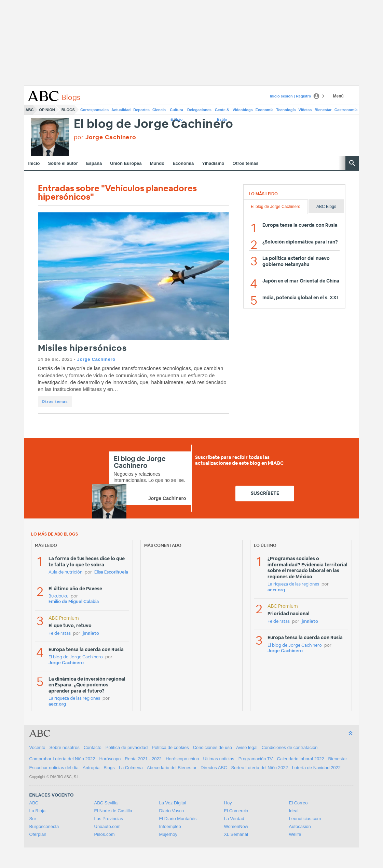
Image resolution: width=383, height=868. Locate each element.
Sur (33, 819)
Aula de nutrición (65, 572)
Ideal (294, 811)
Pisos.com (105, 834)
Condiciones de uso (213, 747)
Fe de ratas (60, 634)
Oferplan (38, 834)
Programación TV (256, 759)
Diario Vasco (172, 811)
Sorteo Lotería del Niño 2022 (259, 768)
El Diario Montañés (178, 819)
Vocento (37, 747)
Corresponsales (94, 110)
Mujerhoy (168, 834)
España (94, 163)
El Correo (298, 803)
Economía (265, 110)
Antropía (91, 768)
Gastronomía (346, 110)
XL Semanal (236, 834)
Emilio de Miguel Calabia (74, 602)
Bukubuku (58, 596)
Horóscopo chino (182, 759)
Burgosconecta (44, 826)
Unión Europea (126, 163)
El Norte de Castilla (113, 811)
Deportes (141, 110)
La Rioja (38, 811)
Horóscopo (110, 759)
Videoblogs (243, 110)
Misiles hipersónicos (83, 348)
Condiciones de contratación (290, 747)
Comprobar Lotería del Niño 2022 (62, 759)
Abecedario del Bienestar (172, 768)
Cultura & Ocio (176, 111)
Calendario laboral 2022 (301, 759)
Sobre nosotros (65, 747)
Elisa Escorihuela (111, 572)
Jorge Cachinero (96, 359)
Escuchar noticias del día (54, 768)
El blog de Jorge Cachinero (154, 124)
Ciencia (159, 110)
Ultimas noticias (219, 759)
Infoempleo (170, 826)
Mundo (157, 163)
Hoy (228, 803)
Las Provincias (109, 819)
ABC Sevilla (106, 803)
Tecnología (286, 110)
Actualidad (121, 110)
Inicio (34, 163)
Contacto (93, 747)
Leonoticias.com (305, 819)
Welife (295, 834)
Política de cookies (170, 747)
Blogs (68, 110)
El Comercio (236, 811)
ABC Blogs (326, 207)
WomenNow (236, 826)
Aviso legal (247, 747)
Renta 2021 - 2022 (143, 759)
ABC (30, 110)
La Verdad (234, 819)
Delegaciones (199, 110)
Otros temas (246, 163)
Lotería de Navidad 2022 (316, 768)
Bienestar (323, 110)
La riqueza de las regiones (74, 699)
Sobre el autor (63, 163)
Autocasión (300, 826)
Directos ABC (214, 768)
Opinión (47, 110)
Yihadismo (213, 163)
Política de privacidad (127, 747)
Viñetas (305, 110)
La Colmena (131, 768)
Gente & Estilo (222, 111)
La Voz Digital (173, 803)
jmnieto (91, 634)
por (105, 137)
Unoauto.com (107, 826)
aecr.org (57, 704)
